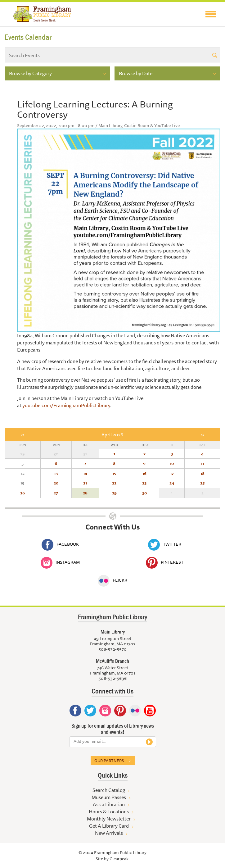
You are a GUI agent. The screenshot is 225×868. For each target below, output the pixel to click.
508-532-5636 (112, 678)
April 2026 (112, 435)
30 (144, 493)
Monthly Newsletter (109, 819)
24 (172, 483)
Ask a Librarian (109, 804)
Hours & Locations (109, 811)
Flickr (112, 580)
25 (202, 483)
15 (114, 473)
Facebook (60, 544)
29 (114, 493)
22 (114, 483)
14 (85, 473)
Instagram (60, 562)
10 (172, 463)
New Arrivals (109, 833)
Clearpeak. (119, 859)
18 (202, 473)
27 (56, 493)
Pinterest (165, 562)
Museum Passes (109, 797)
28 (85, 493)
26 (22, 493)
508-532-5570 (112, 649)
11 (202, 463)
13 (56, 473)
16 (144, 473)
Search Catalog (109, 790)
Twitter (165, 544)
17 (172, 473)
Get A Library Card (109, 826)
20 (56, 483)
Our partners (109, 761)
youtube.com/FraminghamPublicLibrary (66, 405)
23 (144, 483)
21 (85, 483)
